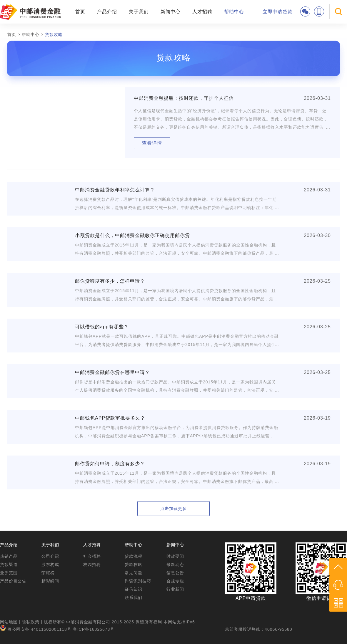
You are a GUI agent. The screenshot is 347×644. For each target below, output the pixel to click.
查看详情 (152, 143)
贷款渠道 (9, 564)
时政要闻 (175, 556)
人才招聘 (202, 12)
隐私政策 (31, 622)
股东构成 (50, 564)
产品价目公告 (13, 581)
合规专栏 (175, 581)
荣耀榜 (48, 573)
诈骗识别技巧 (138, 581)
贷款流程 (134, 556)
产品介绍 (107, 12)
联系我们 (134, 597)
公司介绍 (50, 556)
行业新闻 (175, 589)
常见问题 (134, 573)
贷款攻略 (54, 34)
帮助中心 (234, 12)
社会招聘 (92, 556)
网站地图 (9, 622)
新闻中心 (171, 12)
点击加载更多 (174, 509)
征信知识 (134, 589)
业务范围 (9, 573)
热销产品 (9, 556)
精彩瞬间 (50, 581)
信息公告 (175, 573)
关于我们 (139, 12)
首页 (80, 12)
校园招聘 (92, 564)
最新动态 (175, 564)
